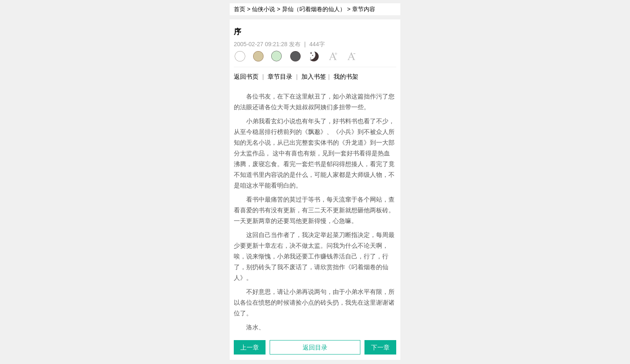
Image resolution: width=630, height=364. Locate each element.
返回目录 (315, 347)
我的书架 (346, 76)
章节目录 (280, 76)
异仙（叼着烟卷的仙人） (314, 9)
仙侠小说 (263, 9)
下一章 (380, 347)
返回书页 (246, 76)
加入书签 (314, 76)
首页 (240, 9)
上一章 (250, 347)
